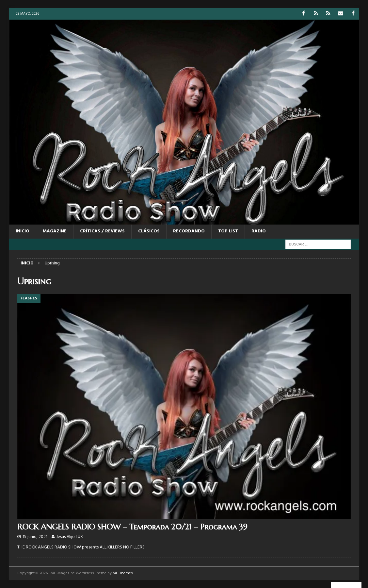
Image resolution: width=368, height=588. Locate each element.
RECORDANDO (189, 231)
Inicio (23, 231)
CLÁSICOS (149, 231)
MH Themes (123, 573)
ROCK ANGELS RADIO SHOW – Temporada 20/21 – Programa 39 (132, 527)
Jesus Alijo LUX (70, 537)
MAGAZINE (55, 231)
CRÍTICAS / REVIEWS (102, 231)
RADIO (259, 231)
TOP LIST (228, 231)
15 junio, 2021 (35, 537)
